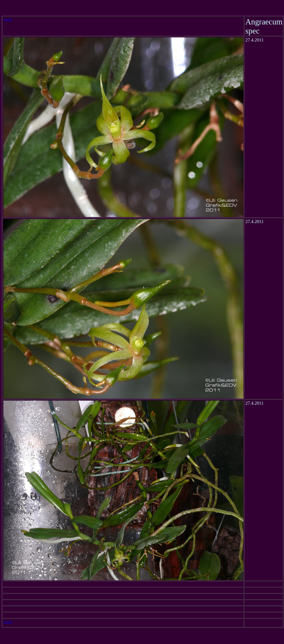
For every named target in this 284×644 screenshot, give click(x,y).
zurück (8, 20)
